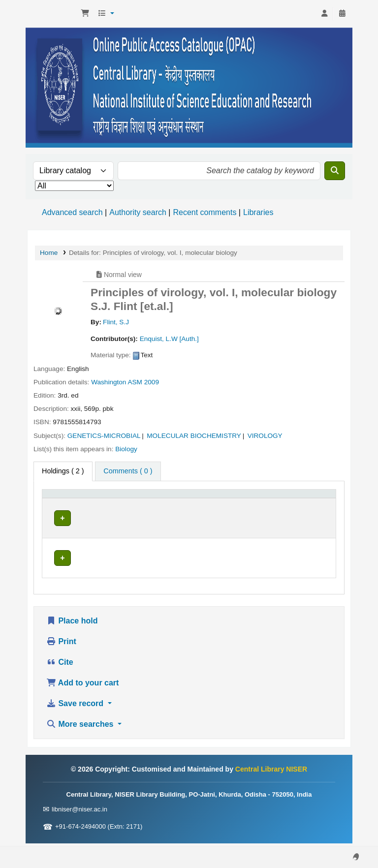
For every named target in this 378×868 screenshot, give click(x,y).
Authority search (138, 212)
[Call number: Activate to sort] (190, 504)
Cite (60, 665)
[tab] (128, 471)
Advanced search (72, 212)
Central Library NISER (52, 14)
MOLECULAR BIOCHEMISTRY (194, 436)
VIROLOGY (265, 436)
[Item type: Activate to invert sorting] (66, 504)
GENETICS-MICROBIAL (104, 436)
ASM (135, 382)
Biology (126, 449)
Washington (109, 382)
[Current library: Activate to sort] (120, 504)
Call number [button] (176, 509)
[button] (85, 14)
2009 (152, 382)
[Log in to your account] (324, 14)
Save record (76, 706)
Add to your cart (82, 686)
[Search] (335, 171)
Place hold (72, 624)
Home (49, 253)
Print (61, 644)
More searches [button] (81, 727)
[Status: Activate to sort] (259, 504)
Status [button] (244, 509)
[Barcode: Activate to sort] (312, 504)
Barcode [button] (307, 509)
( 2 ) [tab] (63, 471)
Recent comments (205, 212)
